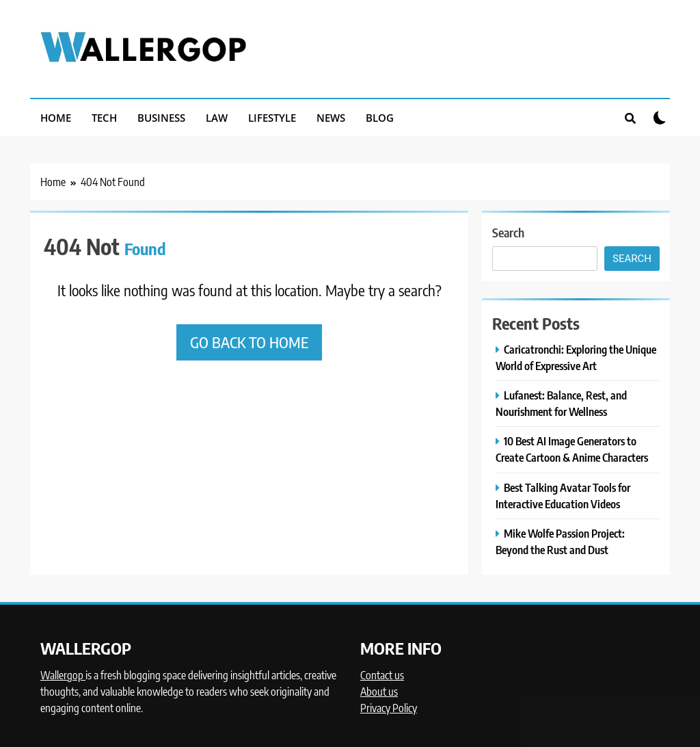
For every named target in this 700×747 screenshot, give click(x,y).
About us (379, 692)
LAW (217, 118)
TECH (104, 118)
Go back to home (249, 342)
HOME (56, 118)
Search (508, 232)
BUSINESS (161, 118)
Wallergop (63, 675)
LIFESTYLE (272, 118)
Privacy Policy (389, 708)
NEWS (331, 118)
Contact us (382, 675)
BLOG (380, 118)
